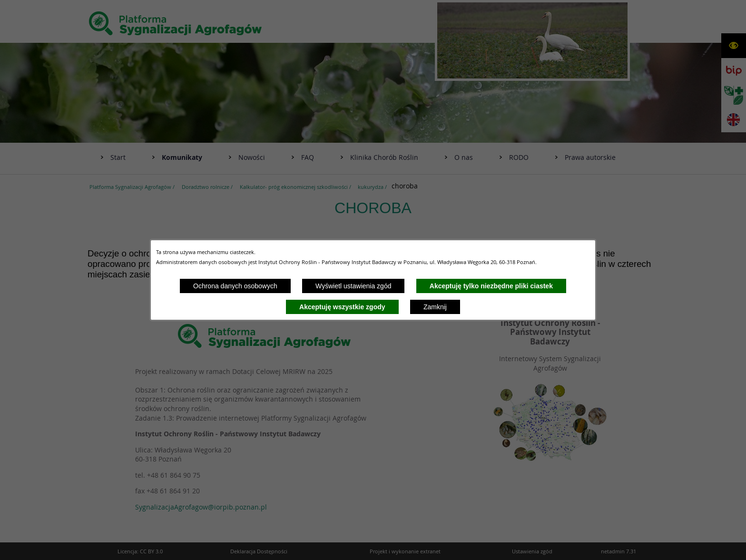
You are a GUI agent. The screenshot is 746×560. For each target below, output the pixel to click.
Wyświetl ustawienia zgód (353, 286)
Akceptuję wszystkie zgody (342, 307)
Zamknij (435, 307)
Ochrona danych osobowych (235, 286)
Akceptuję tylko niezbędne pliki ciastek (491, 286)
